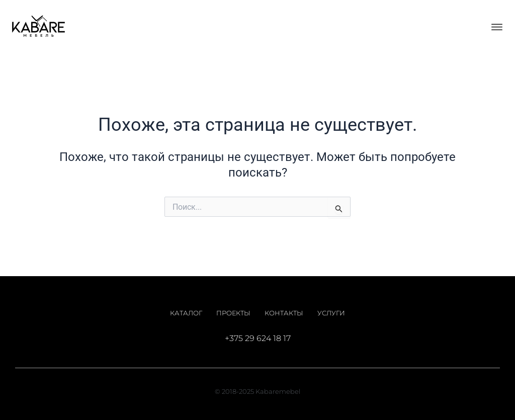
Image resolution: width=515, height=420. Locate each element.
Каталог (186, 313)
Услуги (331, 313)
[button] (497, 26)
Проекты (233, 313)
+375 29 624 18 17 (258, 338)
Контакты (284, 313)
